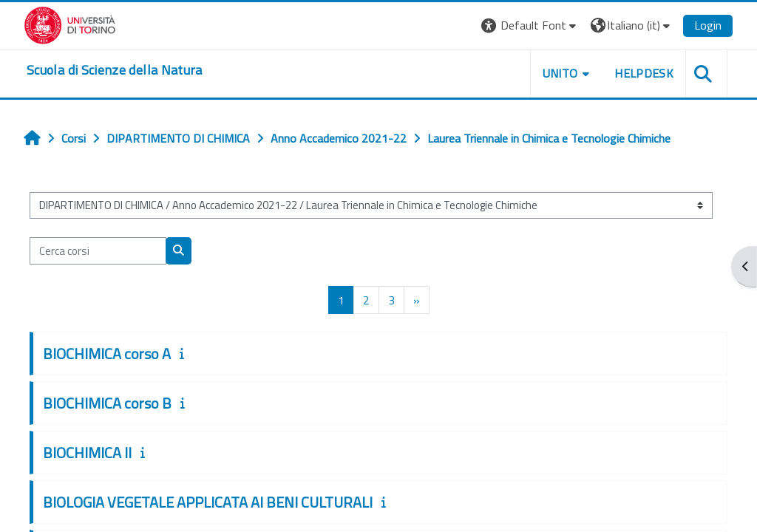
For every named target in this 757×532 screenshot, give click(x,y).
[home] (115, 70)
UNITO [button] (560, 73)
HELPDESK (644, 73)
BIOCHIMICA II (87, 453)
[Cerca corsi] (98, 250)
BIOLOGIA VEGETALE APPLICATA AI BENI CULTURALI (208, 502)
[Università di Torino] (70, 24)
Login (708, 25)
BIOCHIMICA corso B (107, 403)
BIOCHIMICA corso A (107, 354)
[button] (530, 25)
